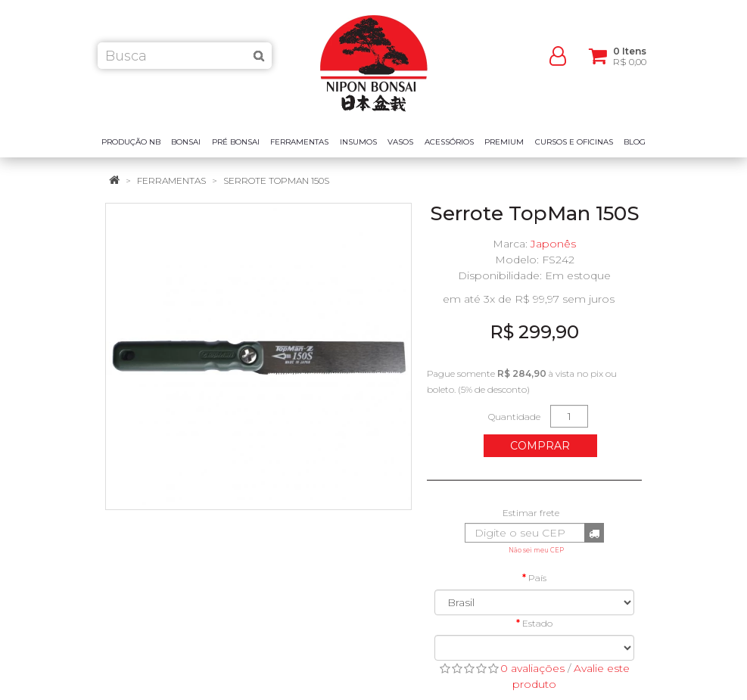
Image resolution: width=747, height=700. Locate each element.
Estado (537, 623)
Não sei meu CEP (536, 550)
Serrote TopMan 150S (276, 180)
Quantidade (514, 417)
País (537, 578)
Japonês (553, 244)
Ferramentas (171, 180)
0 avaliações (532, 668)
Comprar (540, 446)
